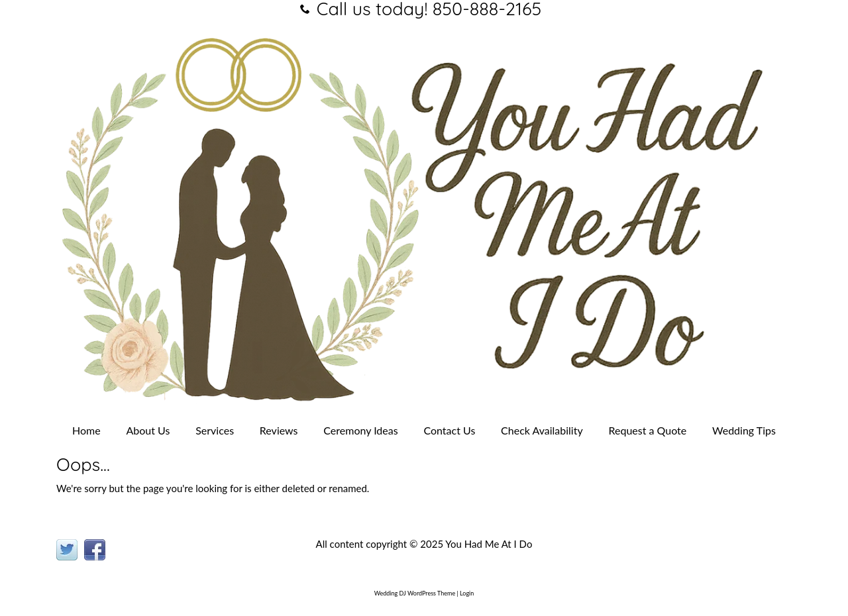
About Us (148, 431)
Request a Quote (647, 431)
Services (215, 431)
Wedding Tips (744, 431)
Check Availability (542, 431)
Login (467, 593)
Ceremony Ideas (360, 431)
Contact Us (449, 431)
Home (86, 431)
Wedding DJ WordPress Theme (415, 593)
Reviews (279, 431)
